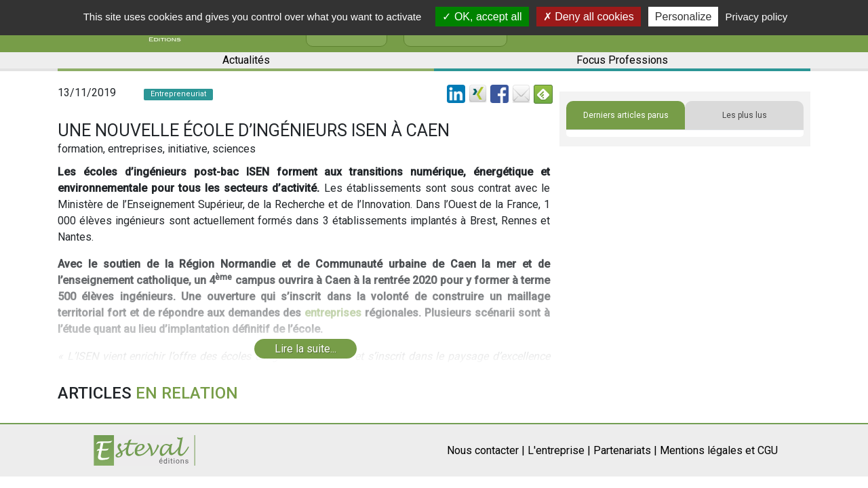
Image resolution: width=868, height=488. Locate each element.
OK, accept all (482, 17)
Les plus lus (745, 115)
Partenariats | (625, 450)
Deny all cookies (589, 17)
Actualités (246, 60)
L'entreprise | (559, 450)
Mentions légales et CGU (719, 450)
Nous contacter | (486, 450)
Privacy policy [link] (757, 17)
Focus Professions (622, 60)
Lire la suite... (305, 349)
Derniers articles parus (626, 115)
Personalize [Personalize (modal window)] (684, 17)
